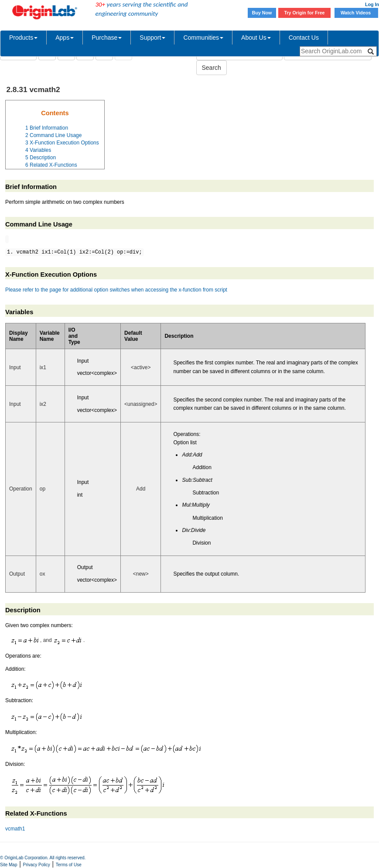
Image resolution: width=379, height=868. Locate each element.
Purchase (107, 38)
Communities (203, 38)
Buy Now (262, 13)
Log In (372, 4)
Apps (65, 38)
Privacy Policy (37, 865)
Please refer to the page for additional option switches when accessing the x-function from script (116, 290)
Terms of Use (69, 865)
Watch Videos (356, 13)
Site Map (9, 865)
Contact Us (304, 38)
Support (152, 38)
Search (212, 68)
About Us (256, 38)
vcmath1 (15, 829)
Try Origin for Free (305, 13)
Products (23, 38)
